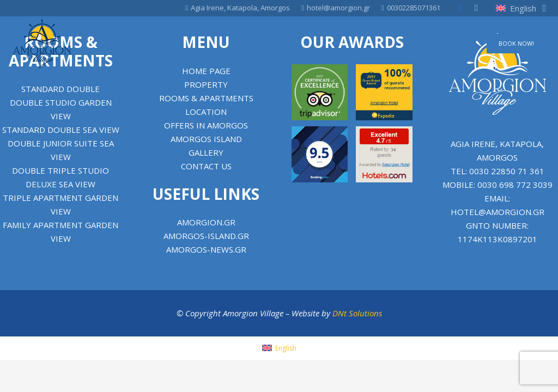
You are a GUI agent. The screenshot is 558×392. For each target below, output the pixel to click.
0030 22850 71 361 (507, 171)
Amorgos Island (206, 139)
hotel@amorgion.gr (498, 212)
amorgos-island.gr (206, 236)
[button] (521, 8)
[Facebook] (460, 8)
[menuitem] (279, 348)
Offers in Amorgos (206, 125)
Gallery (206, 152)
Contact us (206, 166)
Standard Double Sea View (61, 130)
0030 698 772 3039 (515, 185)
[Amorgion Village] (42, 44)
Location (206, 112)
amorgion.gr (206, 222)
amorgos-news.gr (206, 249)
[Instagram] (476, 8)
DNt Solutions (357, 313)
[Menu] (462, 44)
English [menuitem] (286, 348)
